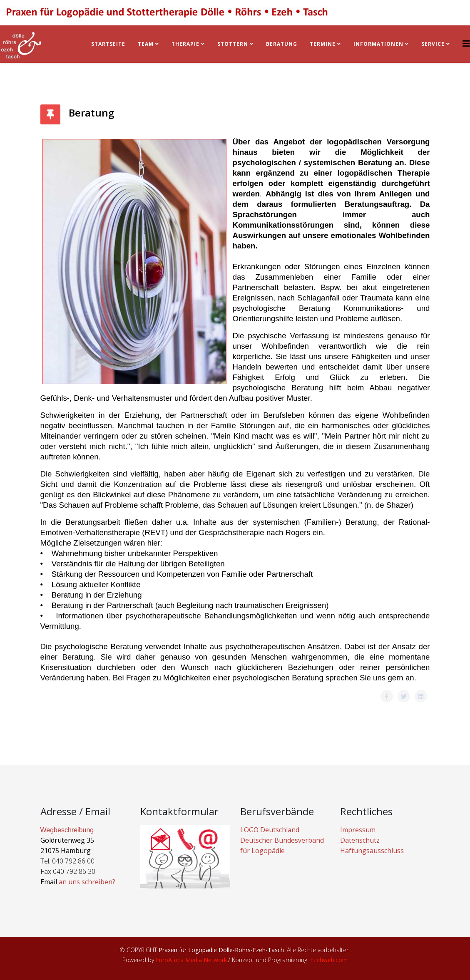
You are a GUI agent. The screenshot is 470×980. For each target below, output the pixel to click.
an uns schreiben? (87, 882)
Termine (323, 44)
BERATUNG (282, 44)
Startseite (108, 44)
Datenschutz (360, 840)
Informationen (378, 44)
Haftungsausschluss (372, 851)
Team (146, 44)
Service (433, 44)
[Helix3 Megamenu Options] (466, 43)
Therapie (185, 44)
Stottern (233, 44)
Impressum (358, 830)
